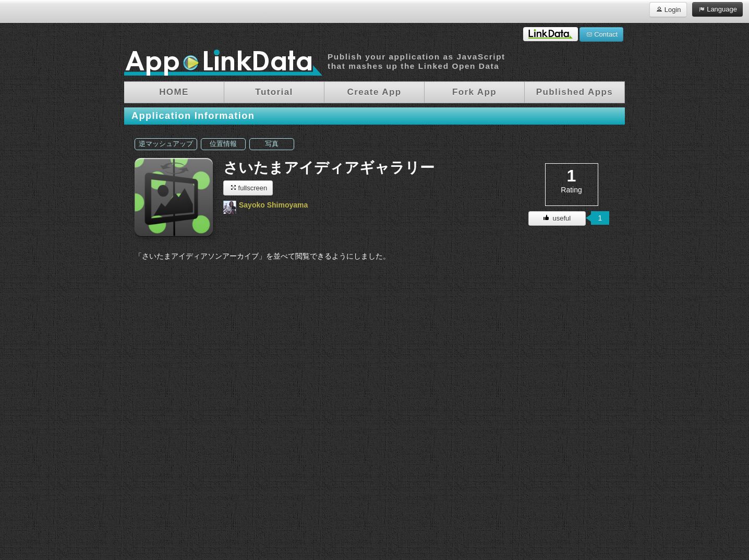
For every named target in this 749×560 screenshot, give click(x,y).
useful (557, 218)
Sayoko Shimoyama (273, 205)
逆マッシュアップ (166, 144)
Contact (601, 34)
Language (717, 9)
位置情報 (223, 144)
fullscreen (248, 187)
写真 (272, 144)
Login (668, 9)
